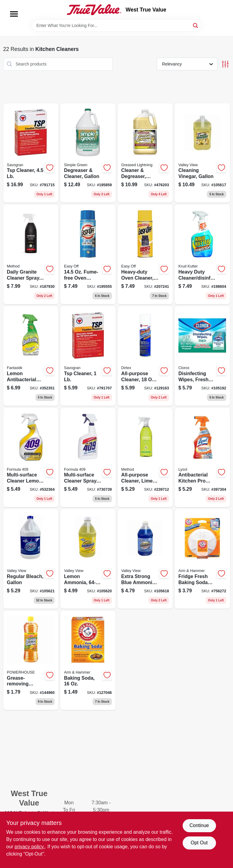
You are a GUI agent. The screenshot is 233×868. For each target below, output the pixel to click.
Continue (199, 825)
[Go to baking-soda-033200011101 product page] (88, 661)
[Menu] (14, 14)
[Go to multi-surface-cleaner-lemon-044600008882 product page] (31, 458)
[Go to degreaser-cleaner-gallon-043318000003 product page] (88, 153)
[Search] (196, 25)
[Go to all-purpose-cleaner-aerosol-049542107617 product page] (145, 356)
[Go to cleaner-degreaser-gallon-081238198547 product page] (145, 153)
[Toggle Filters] (225, 64)
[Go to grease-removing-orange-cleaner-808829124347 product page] (31, 661)
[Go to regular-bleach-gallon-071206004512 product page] (31, 559)
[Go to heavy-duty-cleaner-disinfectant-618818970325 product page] (202, 254)
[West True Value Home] (94, 10)
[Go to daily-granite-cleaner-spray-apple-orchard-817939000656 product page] (31, 254)
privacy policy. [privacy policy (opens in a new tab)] (30, 847)
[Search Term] (116, 25)
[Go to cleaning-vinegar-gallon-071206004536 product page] (202, 153)
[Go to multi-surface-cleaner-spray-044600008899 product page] (88, 458)
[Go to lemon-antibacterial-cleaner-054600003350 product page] (31, 356)
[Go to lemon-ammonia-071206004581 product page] (88, 559)
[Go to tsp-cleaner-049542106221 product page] (31, 153)
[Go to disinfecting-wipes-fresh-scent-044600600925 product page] (202, 356)
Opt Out (199, 843)
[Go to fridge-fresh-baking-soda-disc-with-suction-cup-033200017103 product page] (202, 559)
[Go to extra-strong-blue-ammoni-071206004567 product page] (145, 559)
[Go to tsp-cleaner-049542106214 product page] (88, 356)
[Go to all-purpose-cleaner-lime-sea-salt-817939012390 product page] (145, 458)
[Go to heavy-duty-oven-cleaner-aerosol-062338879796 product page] (145, 254)
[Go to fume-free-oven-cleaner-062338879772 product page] (88, 254)
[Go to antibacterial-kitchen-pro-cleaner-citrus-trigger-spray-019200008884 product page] (202, 458)
